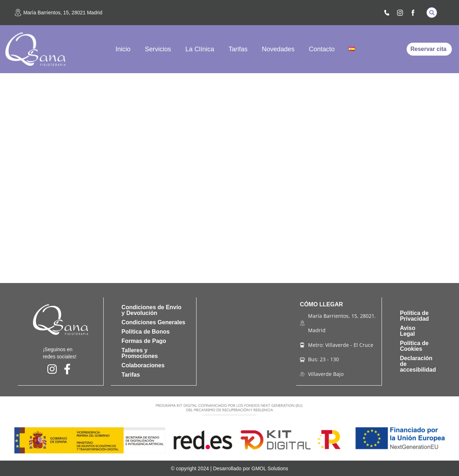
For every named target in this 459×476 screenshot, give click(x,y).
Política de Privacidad (414, 315)
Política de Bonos (146, 332)
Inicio (123, 49)
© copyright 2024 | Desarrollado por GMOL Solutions (229, 468)
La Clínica (200, 49)
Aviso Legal (408, 331)
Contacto (322, 49)
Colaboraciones (143, 365)
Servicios (158, 49)
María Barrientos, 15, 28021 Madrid (63, 13)
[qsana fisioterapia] (247, 341)
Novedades (278, 49)
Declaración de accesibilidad (418, 364)
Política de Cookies (414, 346)
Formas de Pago (144, 341)
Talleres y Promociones (140, 353)
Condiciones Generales (153, 322)
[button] (432, 13)
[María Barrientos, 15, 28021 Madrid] (18, 13)
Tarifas (238, 49)
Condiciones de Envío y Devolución (152, 310)
